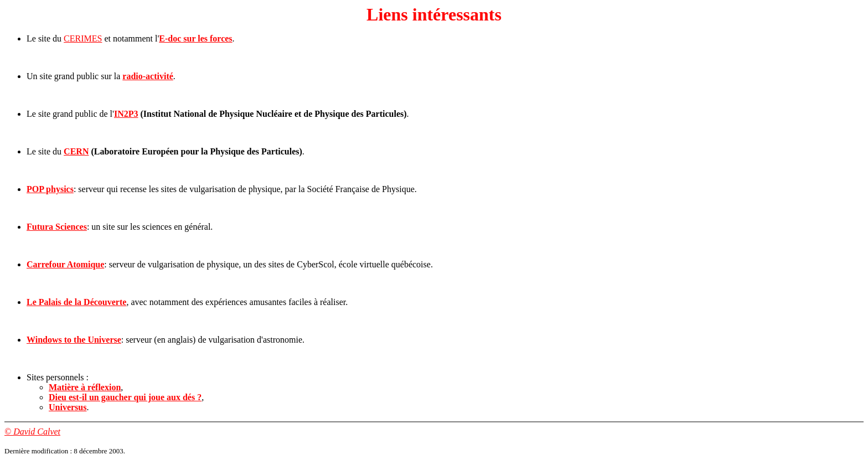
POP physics (50, 189)
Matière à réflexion (85, 387)
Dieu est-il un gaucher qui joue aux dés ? (125, 397)
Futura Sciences (57, 227)
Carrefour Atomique (65, 264)
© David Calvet (32, 432)
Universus (68, 407)
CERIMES (83, 38)
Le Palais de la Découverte (76, 302)
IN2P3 (126, 114)
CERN (76, 151)
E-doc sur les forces (195, 38)
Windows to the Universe (74, 340)
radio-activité (148, 76)
